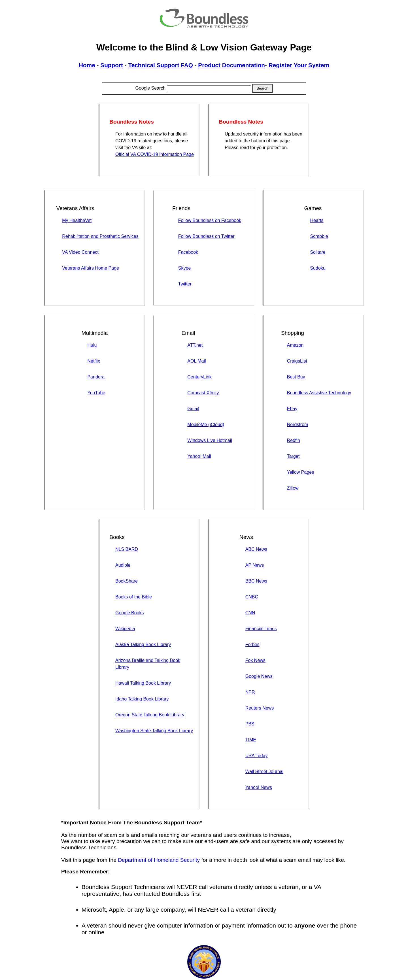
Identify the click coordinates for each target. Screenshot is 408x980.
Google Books (130, 613)
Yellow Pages (300, 472)
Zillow (293, 488)
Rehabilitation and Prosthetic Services (100, 236)
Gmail (193, 409)
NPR (250, 692)
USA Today (257, 756)
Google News (259, 676)
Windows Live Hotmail (210, 440)
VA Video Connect (80, 252)
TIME (251, 740)
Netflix (93, 361)
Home (87, 65)
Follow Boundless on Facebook (210, 220)
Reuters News (260, 708)
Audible (123, 565)
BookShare (127, 581)
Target (293, 456)
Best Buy (296, 377)
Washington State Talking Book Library (154, 731)
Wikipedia (125, 629)
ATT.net (195, 345)
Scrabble (319, 236)
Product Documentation (231, 65)
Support (112, 65)
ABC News (256, 549)
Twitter (185, 284)
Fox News (255, 660)
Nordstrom (298, 425)
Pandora (96, 377)
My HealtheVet (77, 220)
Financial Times (261, 629)
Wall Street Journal (264, 771)
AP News (255, 565)
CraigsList (297, 361)
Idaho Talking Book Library (142, 699)
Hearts (317, 220)
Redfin (294, 440)
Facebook (188, 252)
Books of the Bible (134, 597)
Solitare (318, 252)
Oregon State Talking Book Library (150, 715)
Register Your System (299, 65)
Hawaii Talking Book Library (143, 683)
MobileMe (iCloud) (206, 425)
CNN (250, 613)
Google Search (193, 88)
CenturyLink (199, 377)
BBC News (256, 581)
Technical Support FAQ (160, 65)
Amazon (295, 345)
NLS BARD (127, 549)
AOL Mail (196, 361)
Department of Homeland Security (159, 860)
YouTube (96, 393)
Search (262, 88)
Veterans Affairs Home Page (91, 268)
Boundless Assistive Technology (319, 393)
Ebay (292, 409)
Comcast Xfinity (203, 393)
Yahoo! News (259, 787)
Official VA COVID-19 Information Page (155, 154)
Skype (184, 268)
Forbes (252, 644)
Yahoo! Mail (199, 456)
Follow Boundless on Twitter (206, 236)
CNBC (252, 597)
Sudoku (318, 268)
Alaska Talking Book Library (143, 644)
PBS (250, 724)
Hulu (92, 345)
